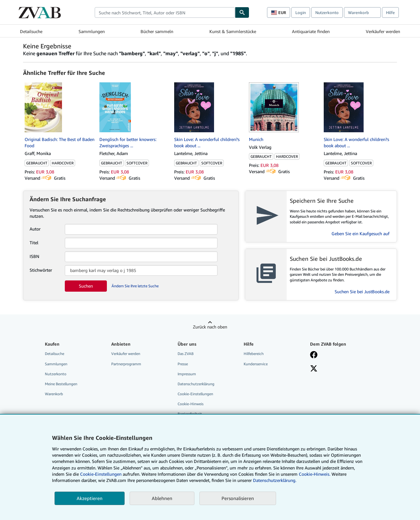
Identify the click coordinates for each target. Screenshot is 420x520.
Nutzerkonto (327, 12)
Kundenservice (256, 364)
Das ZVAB (186, 354)
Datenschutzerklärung (196, 384)
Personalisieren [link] (238, 498)
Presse (183, 364)
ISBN (34, 256)
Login (301, 12)
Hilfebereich (254, 354)
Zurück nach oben (210, 327)
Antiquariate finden (311, 31)
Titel (34, 243)
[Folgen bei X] (314, 369)
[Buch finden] (242, 12)
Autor (35, 229)
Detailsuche (31, 31)
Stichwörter (41, 270)
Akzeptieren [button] (90, 498)
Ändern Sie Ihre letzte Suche (135, 286)
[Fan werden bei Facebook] (314, 355)
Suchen (86, 286)
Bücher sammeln (157, 31)
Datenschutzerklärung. (275, 480)
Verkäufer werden (383, 31)
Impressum (187, 374)
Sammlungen (92, 31)
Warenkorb (54, 394)
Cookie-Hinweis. (315, 474)
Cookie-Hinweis (191, 404)
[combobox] (165, 12)
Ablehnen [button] (162, 498)
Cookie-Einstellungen (101, 474)
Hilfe (390, 12)
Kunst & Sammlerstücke (233, 31)
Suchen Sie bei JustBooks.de (362, 292)
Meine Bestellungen (61, 384)
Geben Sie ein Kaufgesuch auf (360, 233)
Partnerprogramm (126, 364)
